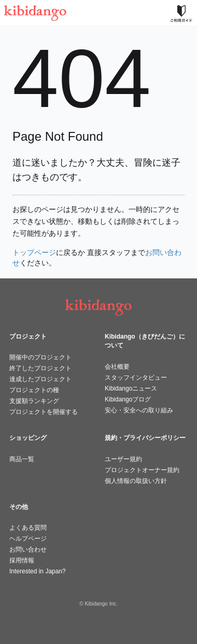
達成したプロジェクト (40, 379)
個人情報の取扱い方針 (136, 481)
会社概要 (117, 367)
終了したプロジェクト (40, 368)
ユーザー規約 (123, 459)
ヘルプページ (28, 539)
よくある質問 (28, 528)
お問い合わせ (28, 549)
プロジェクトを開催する (44, 412)
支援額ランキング (34, 401)
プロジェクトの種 (34, 390)
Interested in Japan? (38, 571)
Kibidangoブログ (128, 399)
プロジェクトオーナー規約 (142, 470)
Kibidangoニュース (131, 388)
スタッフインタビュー (136, 378)
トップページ (34, 252)
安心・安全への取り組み (139, 410)
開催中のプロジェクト (40, 357)
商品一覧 (22, 459)
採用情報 (22, 560)
